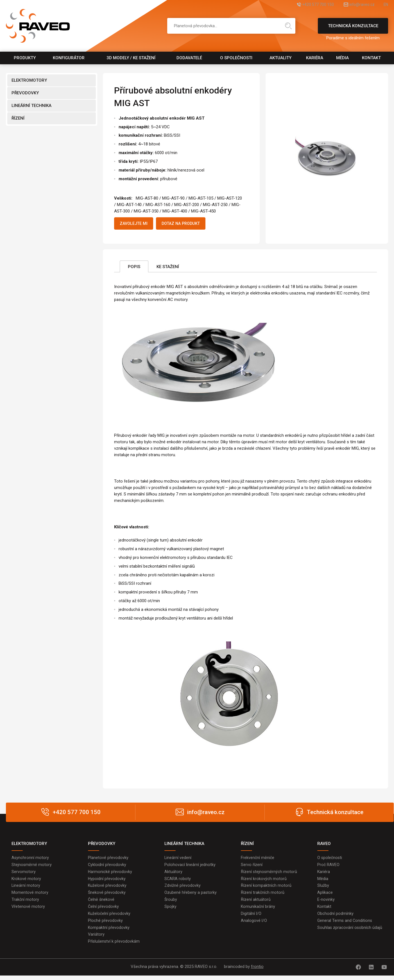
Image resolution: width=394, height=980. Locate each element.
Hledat (288, 26)
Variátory (96, 939)
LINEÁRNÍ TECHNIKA (31, 106)
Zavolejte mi (136, 224)
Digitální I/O (251, 917)
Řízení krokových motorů (264, 881)
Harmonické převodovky (110, 874)
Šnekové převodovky (107, 896)
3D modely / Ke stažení (131, 58)
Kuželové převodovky (107, 888)
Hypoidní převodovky (107, 881)
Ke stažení (168, 268)
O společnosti (236, 58)
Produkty (25, 58)
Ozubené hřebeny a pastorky (191, 896)
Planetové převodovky (108, 859)
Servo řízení (252, 866)
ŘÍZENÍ (18, 118)
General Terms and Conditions (345, 925)
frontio (257, 972)
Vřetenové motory (28, 910)
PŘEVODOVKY (25, 93)
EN (386, 5)
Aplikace (325, 896)
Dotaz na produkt (188, 224)
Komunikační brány (258, 910)
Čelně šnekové (101, 903)
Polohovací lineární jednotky (190, 866)
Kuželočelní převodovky (109, 917)
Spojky (170, 910)
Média (342, 58)
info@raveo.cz (355, 5)
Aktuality (280, 58)
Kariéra (315, 58)
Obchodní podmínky (335, 917)
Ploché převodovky (105, 925)
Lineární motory (26, 888)
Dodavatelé (189, 58)
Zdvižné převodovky (183, 888)
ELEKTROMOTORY (29, 80)
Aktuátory (173, 874)
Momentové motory (30, 896)
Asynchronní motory (30, 859)
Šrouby (171, 903)
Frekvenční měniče (258, 859)
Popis (134, 268)
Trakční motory (25, 903)
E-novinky (326, 903)
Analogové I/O (254, 925)
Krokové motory (26, 881)
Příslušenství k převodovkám (114, 947)
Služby (323, 888)
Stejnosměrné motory (32, 866)
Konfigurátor (69, 58)
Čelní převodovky (104, 910)
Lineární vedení (178, 859)
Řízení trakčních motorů (263, 896)
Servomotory (24, 874)
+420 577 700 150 (305, 5)
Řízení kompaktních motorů (266, 888)
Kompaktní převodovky (109, 932)
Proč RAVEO (329, 866)
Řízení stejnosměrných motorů (269, 874)
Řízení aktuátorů (256, 903)
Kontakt (371, 58)
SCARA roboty (178, 881)
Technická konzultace (353, 28)
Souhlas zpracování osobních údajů (350, 932)
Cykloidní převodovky (107, 866)
